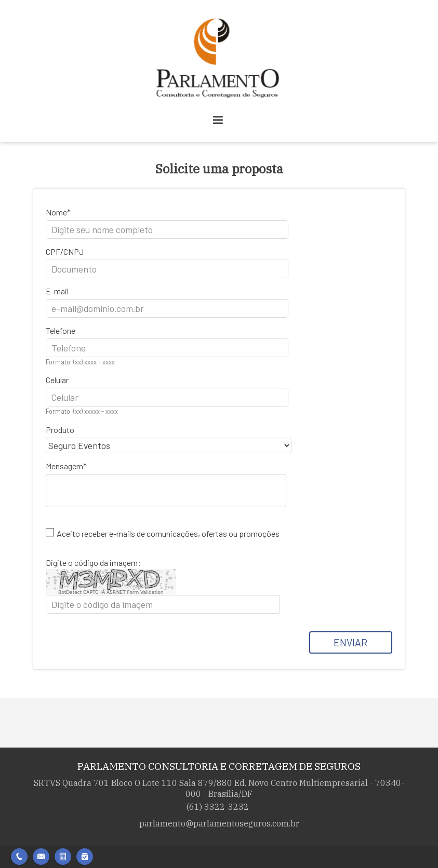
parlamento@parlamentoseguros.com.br (219, 823)
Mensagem (64, 466)
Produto (60, 430)
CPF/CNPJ (65, 252)
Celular (57, 380)
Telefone (61, 330)
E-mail (57, 291)
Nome (56, 212)
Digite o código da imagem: (93, 562)
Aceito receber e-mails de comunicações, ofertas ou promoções (168, 534)
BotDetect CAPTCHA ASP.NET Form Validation (111, 592)
